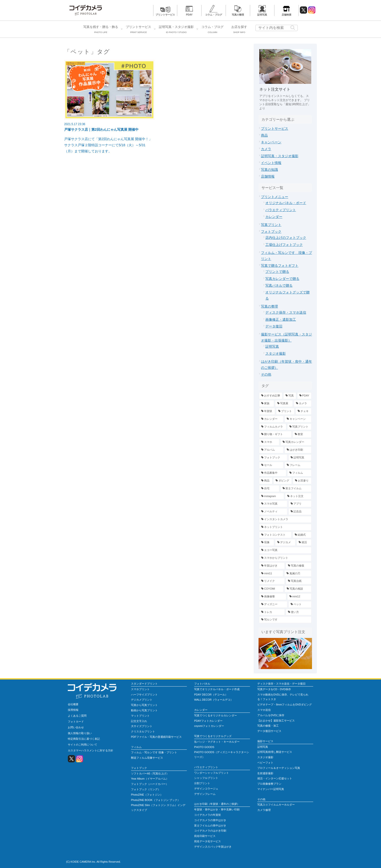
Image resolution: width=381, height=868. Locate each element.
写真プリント (271, 225)
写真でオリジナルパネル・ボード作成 (217, 689)
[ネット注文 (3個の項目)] (298, 496)
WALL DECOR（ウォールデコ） (214, 700)
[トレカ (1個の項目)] (272, 612)
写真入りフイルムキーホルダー (276, 805)
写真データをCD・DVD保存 (274, 689)
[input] (277, 28)
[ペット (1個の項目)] (300, 604)
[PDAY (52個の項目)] (304, 396)
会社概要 (73, 704)
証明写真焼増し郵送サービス (275, 752)
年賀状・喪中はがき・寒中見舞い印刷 (217, 809)
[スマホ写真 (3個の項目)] (273, 504)
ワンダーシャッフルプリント (212, 773)
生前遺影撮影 (265, 773)
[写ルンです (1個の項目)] (285, 620)
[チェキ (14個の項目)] (303, 411)
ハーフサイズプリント (144, 695)
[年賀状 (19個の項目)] (267, 411)
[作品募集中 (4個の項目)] (273, 473)
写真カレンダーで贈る (282, 279)
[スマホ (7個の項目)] (269, 442)
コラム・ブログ (214, 15)
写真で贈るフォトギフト (280, 266)
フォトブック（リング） (146, 789)
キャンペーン (271, 142)
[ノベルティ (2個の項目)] (273, 512)
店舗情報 (268, 176)
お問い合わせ (76, 727)
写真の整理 (238, 15)
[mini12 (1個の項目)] (299, 597)
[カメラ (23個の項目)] (303, 404)
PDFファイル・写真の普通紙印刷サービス (156, 737)
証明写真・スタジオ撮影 (280, 156)
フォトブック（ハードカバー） (150, 784)
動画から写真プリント (144, 710)
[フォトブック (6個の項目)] (273, 458)
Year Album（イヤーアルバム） (150, 779)
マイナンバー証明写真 (271, 789)
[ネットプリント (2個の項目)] (285, 527)
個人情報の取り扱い (80, 733)
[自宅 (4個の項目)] (269, 489)
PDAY (189, 15)
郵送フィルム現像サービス (147, 758)
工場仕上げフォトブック (284, 245)
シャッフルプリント (206, 778)
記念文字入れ (139, 721)
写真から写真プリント (144, 705)
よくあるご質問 (77, 716)
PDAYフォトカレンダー (208, 721)
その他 (266, 374)
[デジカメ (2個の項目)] (285, 542)
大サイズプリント (142, 726)
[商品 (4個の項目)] (266, 481)
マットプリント (140, 716)
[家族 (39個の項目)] (267, 404)
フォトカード (76, 722)
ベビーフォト (265, 763)
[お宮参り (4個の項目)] (302, 481)
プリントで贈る (277, 272)
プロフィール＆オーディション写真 (279, 768)
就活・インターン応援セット (275, 778)
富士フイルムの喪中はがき (210, 825)
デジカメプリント (142, 700)
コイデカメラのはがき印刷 (210, 831)
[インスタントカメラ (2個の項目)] (285, 519)
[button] (293, 28)
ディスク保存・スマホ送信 (286, 312)
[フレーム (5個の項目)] (298, 465)
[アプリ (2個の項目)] (300, 504)
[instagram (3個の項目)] (272, 496)
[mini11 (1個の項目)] (271, 574)
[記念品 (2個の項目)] (300, 512)
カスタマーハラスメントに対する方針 (91, 750)
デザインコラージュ (206, 789)
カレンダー (274, 217)
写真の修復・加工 (268, 726)
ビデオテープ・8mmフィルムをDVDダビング (285, 705)
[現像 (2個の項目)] (267, 542)
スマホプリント (140, 689)
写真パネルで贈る (279, 285)
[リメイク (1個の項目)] (272, 581)
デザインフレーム (205, 794)
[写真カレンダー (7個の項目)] (296, 442)
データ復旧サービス (269, 731)
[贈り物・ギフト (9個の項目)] (275, 434)
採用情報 (73, 710)
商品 (264, 135)
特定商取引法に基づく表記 (84, 739)
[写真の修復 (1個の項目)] (299, 566)
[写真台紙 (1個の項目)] (299, 581)
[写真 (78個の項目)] (290, 396)
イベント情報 (271, 163)
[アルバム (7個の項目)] (271, 450)
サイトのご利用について (82, 745)
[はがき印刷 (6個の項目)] (298, 450)
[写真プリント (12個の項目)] (299, 427)
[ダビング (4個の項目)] (283, 481)
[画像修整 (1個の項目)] (273, 597)
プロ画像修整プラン (269, 784)
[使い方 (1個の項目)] (299, 612)
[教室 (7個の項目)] (302, 434)
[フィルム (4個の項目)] (299, 473)
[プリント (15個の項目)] (285, 411)
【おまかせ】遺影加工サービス (276, 721)
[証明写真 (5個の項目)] (300, 458)
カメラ (266, 149)
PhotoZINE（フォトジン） (147, 795)
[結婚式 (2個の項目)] (302, 535)
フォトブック (271, 232)
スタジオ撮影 (276, 353)
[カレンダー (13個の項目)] (271, 419)
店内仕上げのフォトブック (286, 238)
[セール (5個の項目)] (271, 465)
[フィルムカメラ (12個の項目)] (273, 427)
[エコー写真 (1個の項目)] (285, 550)
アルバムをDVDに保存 (271, 715)
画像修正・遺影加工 (281, 319)
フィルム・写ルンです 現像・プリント (154, 752)
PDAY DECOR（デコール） (211, 695)
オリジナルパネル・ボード (286, 203)
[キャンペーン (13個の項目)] (298, 419)
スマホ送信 (264, 710)
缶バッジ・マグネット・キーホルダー (217, 742)
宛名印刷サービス (205, 836)
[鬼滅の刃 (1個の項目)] (298, 574)
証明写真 (262, 15)
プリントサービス (165, 15)
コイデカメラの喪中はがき (210, 820)
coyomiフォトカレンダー (209, 726)
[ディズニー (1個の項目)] (273, 604)
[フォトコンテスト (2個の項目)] (275, 535)
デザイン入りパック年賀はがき (213, 847)
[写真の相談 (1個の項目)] (298, 589)
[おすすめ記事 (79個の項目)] (271, 396)
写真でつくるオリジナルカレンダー (216, 715)
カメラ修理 (264, 810)
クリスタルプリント (143, 731)
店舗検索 (286, 15)
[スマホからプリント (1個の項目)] (285, 558)
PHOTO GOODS (204, 747)
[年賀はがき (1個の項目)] (272, 566)
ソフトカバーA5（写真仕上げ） (150, 773)
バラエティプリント (281, 210)
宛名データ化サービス (208, 841)
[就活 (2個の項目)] (304, 542)
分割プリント (202, 783)
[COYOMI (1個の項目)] (271, 589)
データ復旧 (274, 326)
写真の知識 (269, 170)
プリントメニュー (275, 197)
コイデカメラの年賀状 (208, 815)
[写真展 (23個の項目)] (284, 404)
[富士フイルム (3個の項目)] (296, 489)
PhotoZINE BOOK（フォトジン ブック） (156, 800)
